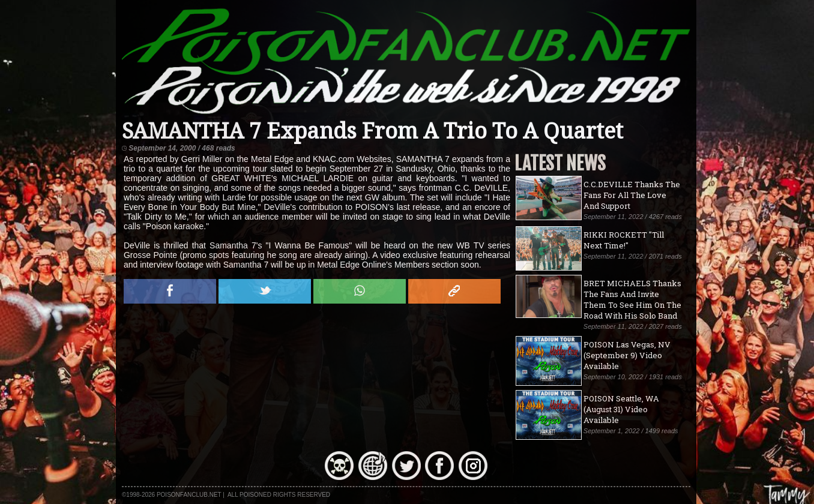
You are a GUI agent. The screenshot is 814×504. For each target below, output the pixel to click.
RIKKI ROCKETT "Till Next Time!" (624, 240)
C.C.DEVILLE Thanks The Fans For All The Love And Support (632, 195)
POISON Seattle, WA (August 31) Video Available (621, 409)
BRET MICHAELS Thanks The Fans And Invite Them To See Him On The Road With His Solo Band (632, 299)
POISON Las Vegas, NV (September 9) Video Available (627, 355)
